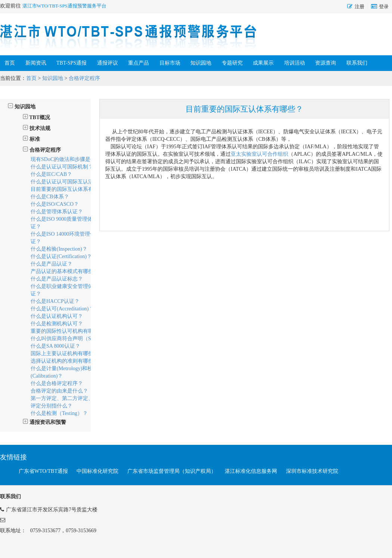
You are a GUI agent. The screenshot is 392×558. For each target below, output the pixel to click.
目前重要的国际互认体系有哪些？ (70, 189)
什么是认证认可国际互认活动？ (67, 182)
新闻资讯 (36, 63)
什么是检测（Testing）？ (59, 413)
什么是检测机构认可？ (57, 324)
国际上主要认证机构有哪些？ (65, 354)
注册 (360, 7)
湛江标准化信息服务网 (251, 471)
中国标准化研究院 (97, 471)
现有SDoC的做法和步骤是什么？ (68, 159)
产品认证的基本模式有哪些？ (65, 271)
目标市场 (170, 63)
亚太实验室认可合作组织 (259, 154)
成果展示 (263, 63)
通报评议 (108, 63)
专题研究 (232, 63)
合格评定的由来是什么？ (59, 391)
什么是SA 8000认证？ (55, 346)
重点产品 (139, 63)
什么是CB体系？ (50, 197)
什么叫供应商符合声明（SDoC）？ (71, 339)
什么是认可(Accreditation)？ (62, 309)
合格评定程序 (84, 78)
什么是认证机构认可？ (57, 316)
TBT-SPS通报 (71, 63)
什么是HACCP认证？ (55, 301)
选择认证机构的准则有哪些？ (65, 361)
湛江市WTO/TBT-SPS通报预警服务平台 (64, 6)
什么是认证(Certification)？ (61, 256)
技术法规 (37, 128)
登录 (384, 7)
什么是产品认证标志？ (57, 279)
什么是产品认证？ (52, 264)
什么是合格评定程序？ (57, 383)
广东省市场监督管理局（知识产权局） (172, 471)
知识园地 (201, 63)
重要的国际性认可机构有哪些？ (67, 331)
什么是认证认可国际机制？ (62, 167)
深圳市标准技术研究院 (312, 471)
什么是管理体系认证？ (57, 212)
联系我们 (357, 63)
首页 (10, 63)
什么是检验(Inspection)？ (59, 249)
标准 (31, 139)
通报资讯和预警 (44, 422)
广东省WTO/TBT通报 (43, 471)
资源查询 (326, 63)
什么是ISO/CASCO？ (55, 204)
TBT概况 (36, 117)
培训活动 (295, 63)
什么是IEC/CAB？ (51, 174)
